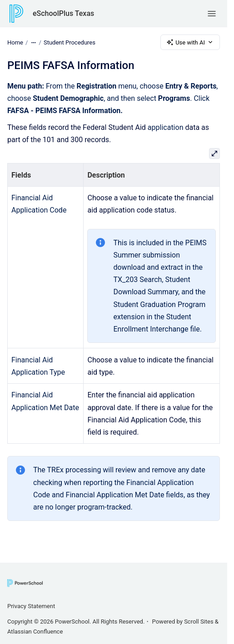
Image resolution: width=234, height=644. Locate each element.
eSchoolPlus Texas (63, 13)
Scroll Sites (199, 622)
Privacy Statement (31, 606)
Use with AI (190, 42)
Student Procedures (70, 42)
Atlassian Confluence (35, 632)
